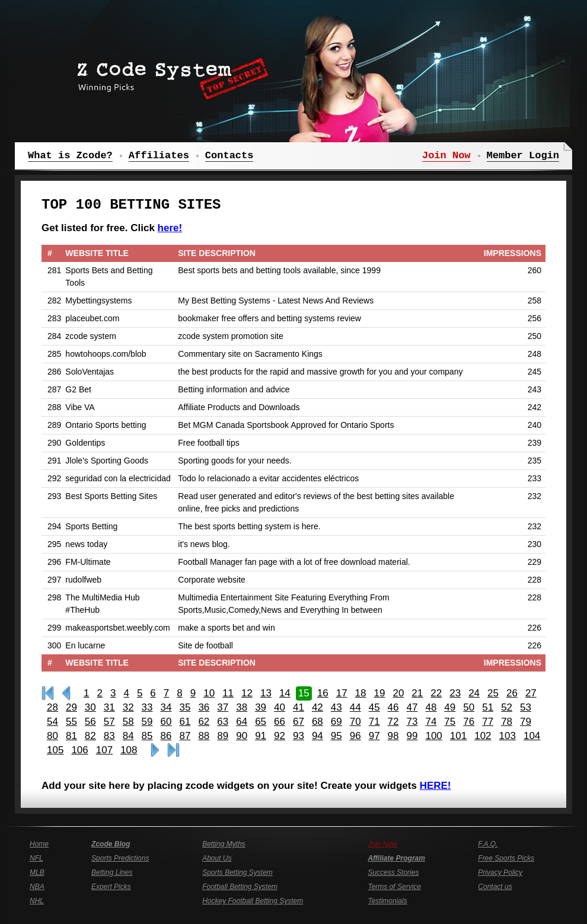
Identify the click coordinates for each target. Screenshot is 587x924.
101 (458, 736)
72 (393, 722)
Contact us (495, 887)
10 (209, 693)
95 (336, 736)
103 (508, 736)
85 (147, 736)
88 (204, 736)
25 (493, 693)
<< (66, 693)
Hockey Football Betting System (253, 901)
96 (355, 736)
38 (242, 707)
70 (355, 722)
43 (336, 707)
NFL (36, 858)
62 (204, 722)
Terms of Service (394, 887)
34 (166, 707)
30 (90, 707)
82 (90, 736)
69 (336, 722)
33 (147, 707)
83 (109, 736)
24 (474, 693)
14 (285, 693)
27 (531, 693)
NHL (37, 901)
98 (393, 736)
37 (223, 707)
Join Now (382, 844)
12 (247, 693)
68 (318, 722)
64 (242, 722)
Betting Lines (112, 872)
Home (39, 844)
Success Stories (393, 872)
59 (147, 722)
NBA (37, 887)
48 (431, 707)
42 (318, 707)
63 (223, 722)
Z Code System (169, 74)
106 (79, 750)
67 (299, 722)
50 (469, 707)
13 (266, 693)
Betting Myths (224, 844)
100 (433, 736)
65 (261, 722)
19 (380, 693)
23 (455, 693)
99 (412, 736)
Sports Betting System (237, 872)
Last (173, 750)
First (48, 693)
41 (299, 707)
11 (228, 693)
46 (393, 707)
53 (526, 707)
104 (532, 736)
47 (412, 707)
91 (261, 736)
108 (129, 750)
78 (507, 722)
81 (71, 736)
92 (280, 736)
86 (166, 736)
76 (469, 722)
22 (436, 693)
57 (109, 722)
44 (355, 707)
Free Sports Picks (506, 858)
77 (488, 722)
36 (204, 707)
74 (431, 722)
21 (417, 693)
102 (483, 736)
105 (55, 750)
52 (507, 707)
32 (128, 707)
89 (223, 736)
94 (318, 736)
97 (374, 736)
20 (398, 693)
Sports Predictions (120, 858)
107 (104, 750)
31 (109, 707)
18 (361, 693)
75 (450, 722)
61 (185, 722)
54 (52, 722)
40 (280, 707)
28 (52, 707)
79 (526, 722)
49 (450, 707)
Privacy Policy (500, 872)
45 (374, 707)
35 (185, 707)
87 (185, 736)
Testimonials (387, 901)
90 (242, 736)
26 (512, 693)
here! (170, 228)
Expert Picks (111, 887)
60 (166, 722)
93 (299, 736)
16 (323, 693)
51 (488, 707)
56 (90, 722)
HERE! (436, 786)
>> (155, 750)
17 (342, 693)
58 (128, 722)
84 (128, 736)
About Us (217, 858)
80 (52, 736)
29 (71, 707)
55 (71, 722)
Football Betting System (240, 887)
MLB (37, 872)
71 (374, 722)
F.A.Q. (488, 844)
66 (280, 722)
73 (412, 722)
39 (261, 707)
